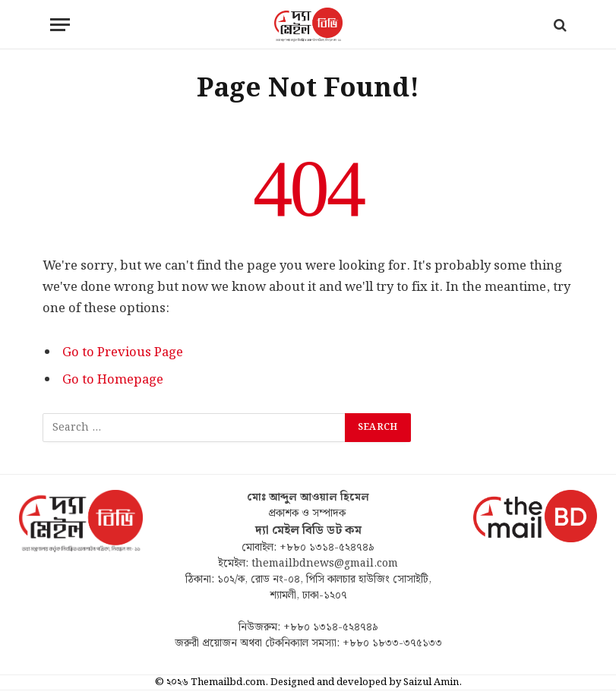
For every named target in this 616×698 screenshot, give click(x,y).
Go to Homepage (113, 380)
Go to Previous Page (123, 352)
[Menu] (60, 25)
